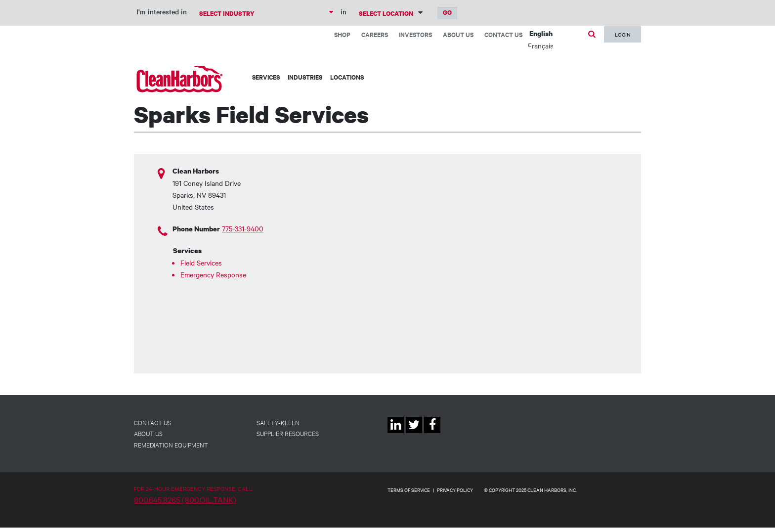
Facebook (432, 433)
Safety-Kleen (278, 422)
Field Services (201, 263)
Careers (375, 34)
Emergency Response (213, 274)
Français (541, 45)
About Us (458, 34)
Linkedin (396, 433)
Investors (415, 34)
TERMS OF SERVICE (409, 490)
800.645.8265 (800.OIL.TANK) (185, 499)
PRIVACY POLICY (455, 490)
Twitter (414, 433)
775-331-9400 (243, 228)
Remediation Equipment (171, 444)
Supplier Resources (288, 433)
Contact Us (503, 34)
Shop (342, 34)
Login (623, 34)
